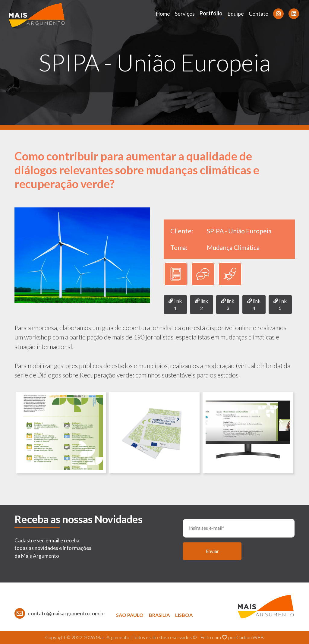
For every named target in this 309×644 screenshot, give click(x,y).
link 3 (228, 304)
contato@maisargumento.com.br (67, 613)
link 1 (175, 304)
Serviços (185, 14)
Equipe (236, 14)
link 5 (280, 304)
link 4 (254, 304)
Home (163, 14)
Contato (259, 14)
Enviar (212, 551)
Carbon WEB (250, 637)
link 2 (201, 304)
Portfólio (211, 13)
